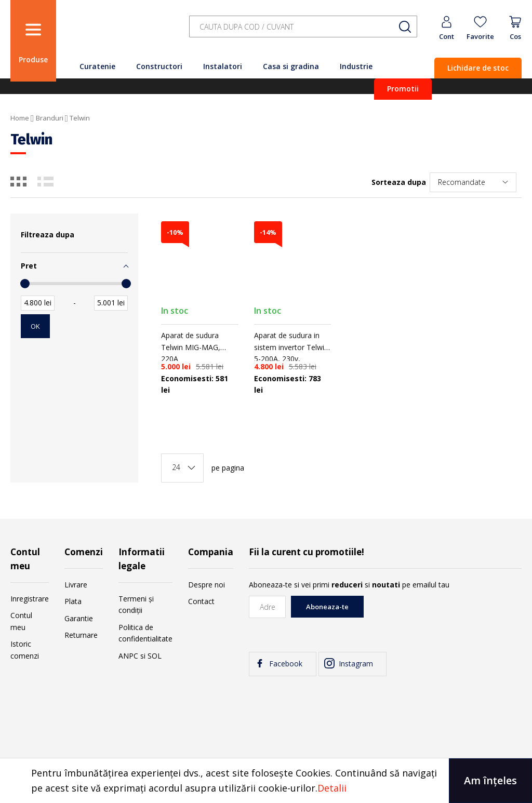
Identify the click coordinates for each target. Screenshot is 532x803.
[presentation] (443, 616)
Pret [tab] (29, 266)
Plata (73, 601)
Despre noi (207, 585)
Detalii (332, 788)
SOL (155, 656)
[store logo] (119, 32)
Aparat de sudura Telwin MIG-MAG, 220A (191, 347)
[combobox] (303, 27)
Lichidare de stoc (478, 68)
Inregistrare (30, 599)
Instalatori (223, 66)
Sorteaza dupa (399, 182)
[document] (266, 781)
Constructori (159, 66)
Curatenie (97, 66)
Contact (201, 601)
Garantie (79, 618)
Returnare (81, 635)
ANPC (128, 656)
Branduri (50, 118)
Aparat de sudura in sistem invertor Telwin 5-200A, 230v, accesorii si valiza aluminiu (291, 359)
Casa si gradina (291, 66)
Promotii (403, 89)
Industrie (356, 66)
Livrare (76, 585)
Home (20, 118)
